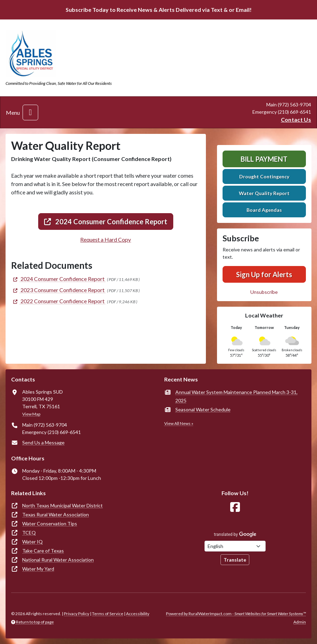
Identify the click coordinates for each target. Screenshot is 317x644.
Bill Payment (264, 159)
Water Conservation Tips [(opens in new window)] (50, 524)
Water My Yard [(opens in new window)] (38, 569)
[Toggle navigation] (30, 112)
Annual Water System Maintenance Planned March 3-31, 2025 (236, 396)
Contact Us (296, 119)
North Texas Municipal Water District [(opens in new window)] (62, 505)
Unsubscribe (264, 292)
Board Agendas (264, 210)
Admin (300, 622)
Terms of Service (108, 614)
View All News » (179, 423)
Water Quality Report (264, 193)
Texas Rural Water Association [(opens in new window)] (56, 514)
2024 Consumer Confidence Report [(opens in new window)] (106, 222)
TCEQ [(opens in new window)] (29, 533)
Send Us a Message (43, 442)
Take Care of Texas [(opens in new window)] (43, 551)
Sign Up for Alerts (264, 274)
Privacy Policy (77, 614)
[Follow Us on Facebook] (235, 507)
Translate (235, 560)
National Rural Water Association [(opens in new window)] (58, 560)
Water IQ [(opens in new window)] (32, 542)
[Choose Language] (235, 546)
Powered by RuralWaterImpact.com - (236, 614)
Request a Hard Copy (106, 239)
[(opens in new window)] (58, 279)
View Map (31, 414)
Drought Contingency (264, 176)
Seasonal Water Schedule (203, 409)
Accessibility (138, 614)
